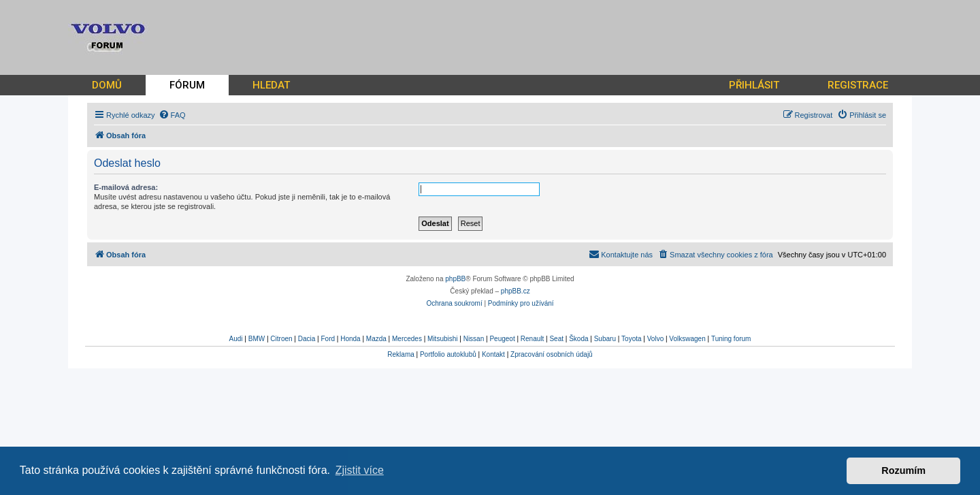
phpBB (455, 279)
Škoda (578, 339)
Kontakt (493, 354)
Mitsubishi (442, 339)
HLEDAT (271, 85)
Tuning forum (731, 339)
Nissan (474, 339)
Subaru (605, 339)
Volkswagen (687, 339)
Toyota (631, 339)
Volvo (655, 339)
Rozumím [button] (903, 470)
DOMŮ (107, 85)
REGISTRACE (858, 85)
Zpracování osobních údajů (552, 354)
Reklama (401, 354)
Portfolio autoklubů (448, 354)
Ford (328, 339)
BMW (257, 339)
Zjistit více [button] (360, 470)
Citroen (281, 339)
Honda (350, 339)
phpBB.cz (516, 291)
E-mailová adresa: (126, 187)
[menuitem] (172, 115)
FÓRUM (187, 85)
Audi (236, 339)
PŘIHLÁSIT (754, 85)
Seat (556, 339)
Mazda (376, 339)
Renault (532, 339)
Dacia (307, 339)
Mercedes (407, 339)
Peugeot (502, 339)
